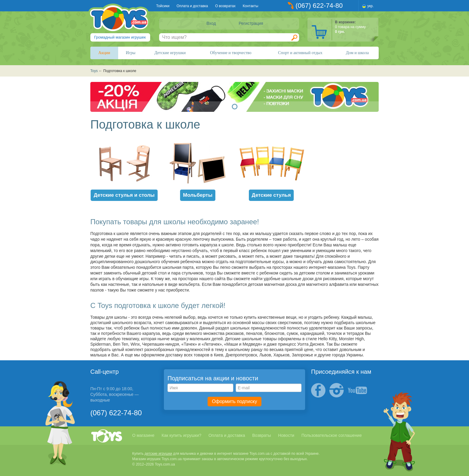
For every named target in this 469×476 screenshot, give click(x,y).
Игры (131, 53)
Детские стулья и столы (124, 195)
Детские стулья (271, 195)
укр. (370, 6)
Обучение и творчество (231, 53)
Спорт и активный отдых (300, 53)
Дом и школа (357, 53)
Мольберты (198, 195)
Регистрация (251, 23)
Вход (211, 23)
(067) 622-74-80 (319, 6)
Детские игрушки (170, 53)
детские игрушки (158, 454)
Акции (104, 53)
